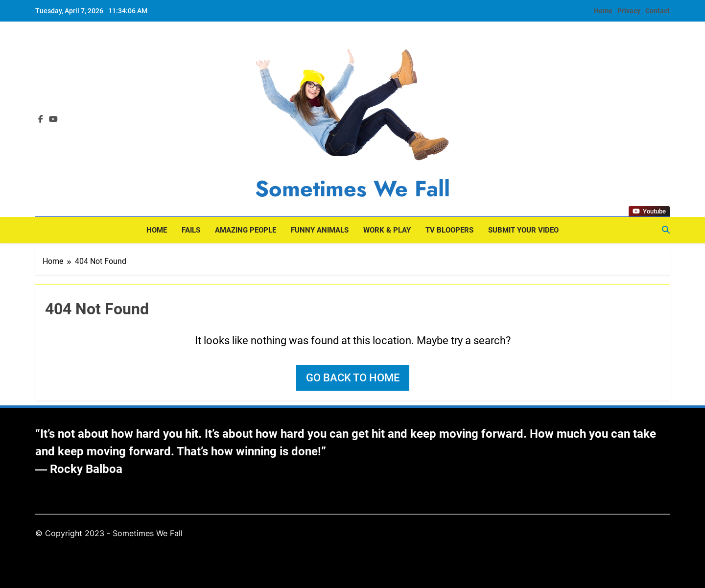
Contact (658, 11)
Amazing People (246, 230)
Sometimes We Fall (352, 189)
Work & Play (387, 230)
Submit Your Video (523, 230)
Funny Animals (320, 230)
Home (603, 11)
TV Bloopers (449, 230)
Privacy (629, 11)
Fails (191, 230)
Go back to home (353, 378)
